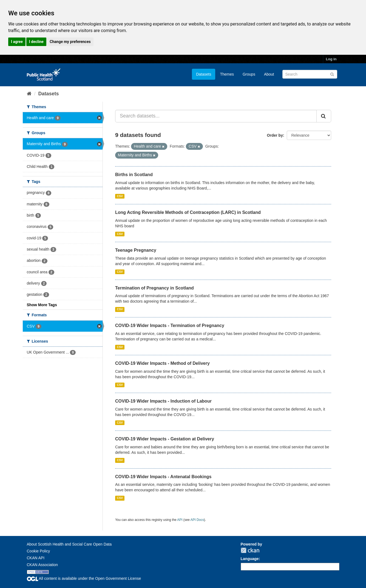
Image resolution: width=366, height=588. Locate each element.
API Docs (197, 520)
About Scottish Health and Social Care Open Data (69, 544)
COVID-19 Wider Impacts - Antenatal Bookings (163, 477)
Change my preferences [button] (70, 42)
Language (250, 559)
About (269, 74)
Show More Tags (42, 305)
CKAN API (36, 558)
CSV (120, 196)
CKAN (250, 550)
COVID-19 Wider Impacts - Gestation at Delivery (165, 439)
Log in (331, 59)
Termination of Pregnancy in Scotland (154, 288)
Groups (249, 74)
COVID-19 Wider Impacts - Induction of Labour (163, 401)
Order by (275, 135)
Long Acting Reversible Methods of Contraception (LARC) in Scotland (188, 212)
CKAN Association (42, 565)
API (180, 520)
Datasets (204, 74)
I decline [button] (36, 42)
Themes (227, 74)
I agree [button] (17, 42)
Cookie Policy (39, 551)
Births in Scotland (134, 175)
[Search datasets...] (216, 116)
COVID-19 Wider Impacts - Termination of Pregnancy (170, 325)
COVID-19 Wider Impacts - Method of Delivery (162, 363)
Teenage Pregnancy (136, 250)
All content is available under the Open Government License (84, 578)
